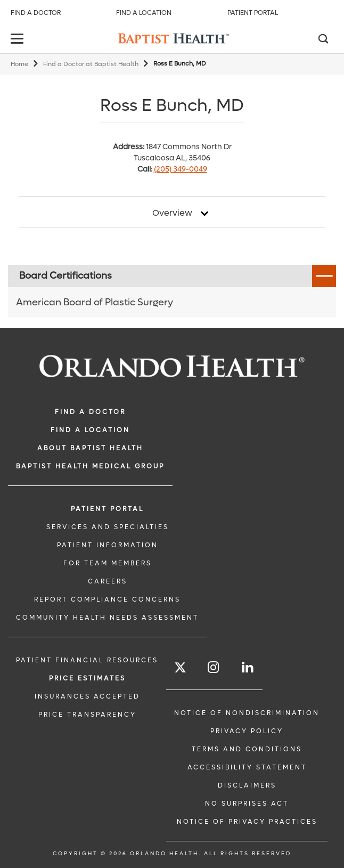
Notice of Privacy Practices (247, 822)
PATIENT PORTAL (107, 509)
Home (19, 64)
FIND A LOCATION (90, 430)
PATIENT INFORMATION (108, 545)
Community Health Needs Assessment (107, 618)
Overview (172, 213)
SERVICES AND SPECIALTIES (108, 527)
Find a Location (144, 13)
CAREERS (108, 581)
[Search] (323, 40)
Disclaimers (247, 785)
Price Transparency (87, 715)
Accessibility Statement (247, 767)
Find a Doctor (36, 13)
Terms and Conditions (247, 749)
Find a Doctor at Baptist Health (91, 64)
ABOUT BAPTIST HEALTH (90, 448)
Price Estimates (87, 678)
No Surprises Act (247, 804)
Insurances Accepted (87, 696)
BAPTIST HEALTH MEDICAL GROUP (90, 466)
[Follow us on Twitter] (180, 669)
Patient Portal (253, 13)
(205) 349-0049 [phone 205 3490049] (181, 169)
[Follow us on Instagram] (214, 667)
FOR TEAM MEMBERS (108, 563)
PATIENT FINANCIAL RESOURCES (87, 660)
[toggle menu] (19, 40)
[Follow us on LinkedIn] (248, 667)
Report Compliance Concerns (107, 599)
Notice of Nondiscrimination (247, 713)
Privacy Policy (247, 731)
